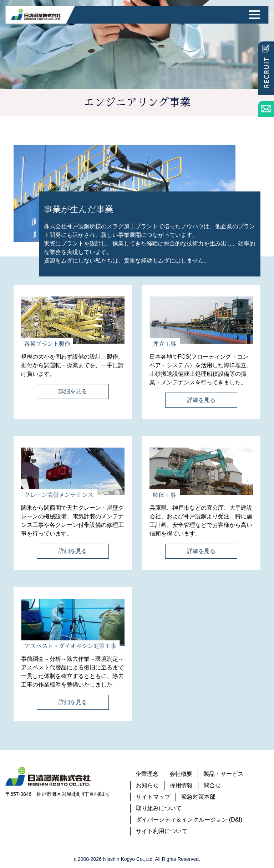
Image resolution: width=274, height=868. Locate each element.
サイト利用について (162, 831)
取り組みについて (159, 808)
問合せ (212, 785)
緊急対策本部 (198, 797)
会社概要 (181, 774)
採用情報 (181, 785)
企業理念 (147, 774)
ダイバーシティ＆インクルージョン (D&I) (189, 820)
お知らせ (147, 785)
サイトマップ (153, 797)
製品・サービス (223, 774)
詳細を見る (73, 391)
